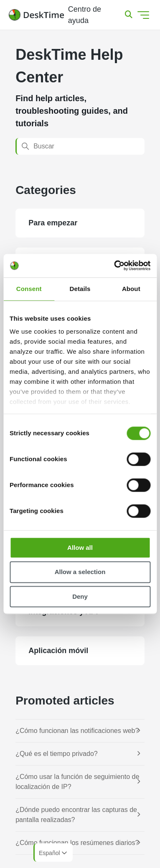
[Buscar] (80, 146)
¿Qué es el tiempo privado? (57, 754)
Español (54, 853)
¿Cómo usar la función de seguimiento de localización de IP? (77, 782)
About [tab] (131, 289)
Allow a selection (80, 572)
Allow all (80, 548)
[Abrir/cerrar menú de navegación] (143, 15)
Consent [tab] (29, 289)
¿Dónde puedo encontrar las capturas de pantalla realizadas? (76, 815)
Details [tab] (80, 289)
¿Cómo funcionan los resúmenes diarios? (77, 843)
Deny (80, 596)
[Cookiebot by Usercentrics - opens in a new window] (114, 266)
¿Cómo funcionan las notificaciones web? (77, 731)
